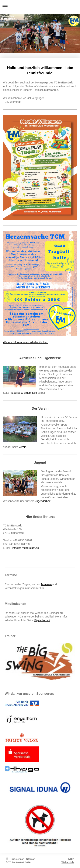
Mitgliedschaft (42, 620)
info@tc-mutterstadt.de (25, 548)
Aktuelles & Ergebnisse (23, 393)
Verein (23, 447)
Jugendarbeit (43, 501)
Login (71, 859)
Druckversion (15, 859)
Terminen (46, 584)
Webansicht (68, 862)
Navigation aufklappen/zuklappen (40, 5)
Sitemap (31, 859)
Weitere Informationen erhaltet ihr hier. (26, 342)
